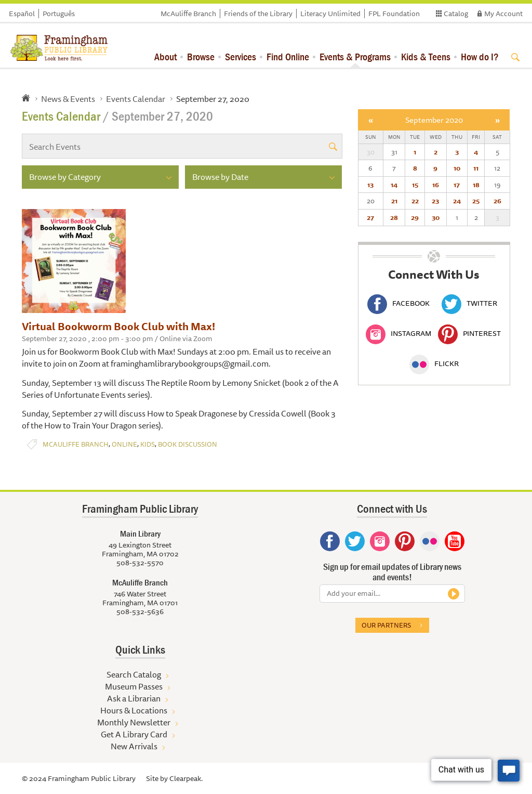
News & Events (68, 99)
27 (370, 217)
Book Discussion (188, 444)
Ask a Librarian (134, 698)
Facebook (398, 303)
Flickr (434, 363)
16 (436, 185)
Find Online (288, 56)
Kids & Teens (426, 56)
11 (476, 168)
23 (435, 201)
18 (476, 185)
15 (415, 185)
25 (476, 201)
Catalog (456, 14)
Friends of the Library (258, 14)
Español (22, 14)
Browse (201, 56)
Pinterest (469, 333)
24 (457, 201)
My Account (503, 14)
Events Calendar (136, 99)
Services (241, 56)
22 (415, 201)
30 (436, 217)
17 (457, 185)
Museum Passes (134, 686)
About (165, 56)
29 (415, 217)
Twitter (469, 303)
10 (457, 168)
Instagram (398, 333)
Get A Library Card (134, 734)
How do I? (480, 56)
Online (124, 444)
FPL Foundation (394, 14)
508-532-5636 (140, 611)
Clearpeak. (186, 778)
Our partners (386, 625)
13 (370, 185)
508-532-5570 (140, 563)
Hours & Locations (134, 710)
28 (394, 217)
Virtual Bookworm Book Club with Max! (118, 326)
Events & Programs (355, 56)
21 (394, 201)
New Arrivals (134, 746)
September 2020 (434, 120)
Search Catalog (134, 674)
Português (59, 14)
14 (394, 185)
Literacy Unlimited (330, 14)
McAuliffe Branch (188, 14)
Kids (148, 444)
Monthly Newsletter (134, 722)
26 (497, 201)
